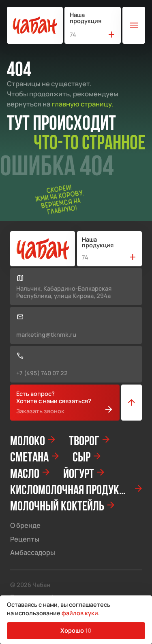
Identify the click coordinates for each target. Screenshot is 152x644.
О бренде (25, 526)
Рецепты (25, 539)
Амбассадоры (33, 553)
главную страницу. (82, 104)
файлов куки (80, 613)
